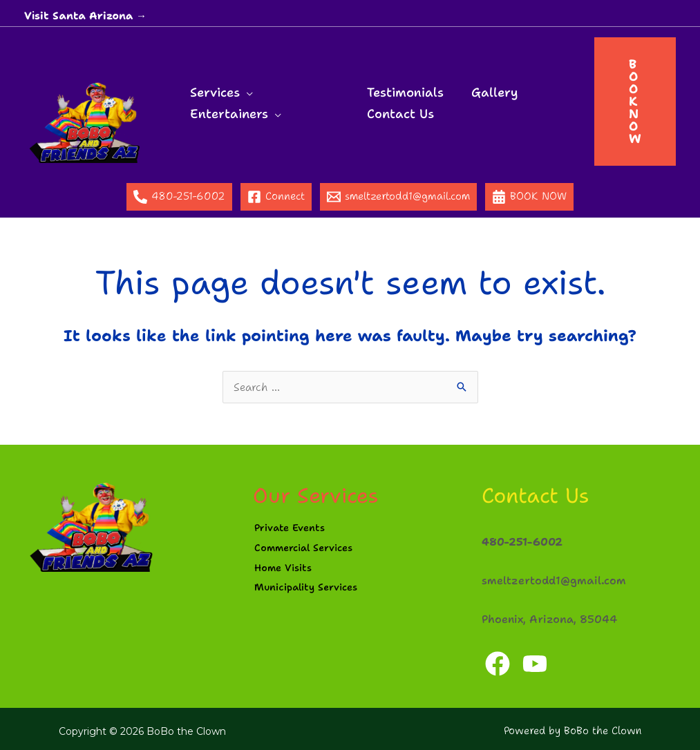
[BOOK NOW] (529, 197)
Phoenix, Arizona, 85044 (547, 615)
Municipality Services (312, 594)
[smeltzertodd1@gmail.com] (398, 197)
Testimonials (405, 90)
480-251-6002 (521, 540)
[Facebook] (498, 659)
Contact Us (400, 112)
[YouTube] (538, 659)
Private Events (293, 528)
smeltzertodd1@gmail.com (550, 577)
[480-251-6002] (179, 197)
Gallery (491, 90)
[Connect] (276, 197)
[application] (245, 90)
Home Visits (285, 572)
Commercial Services (309, 550)
